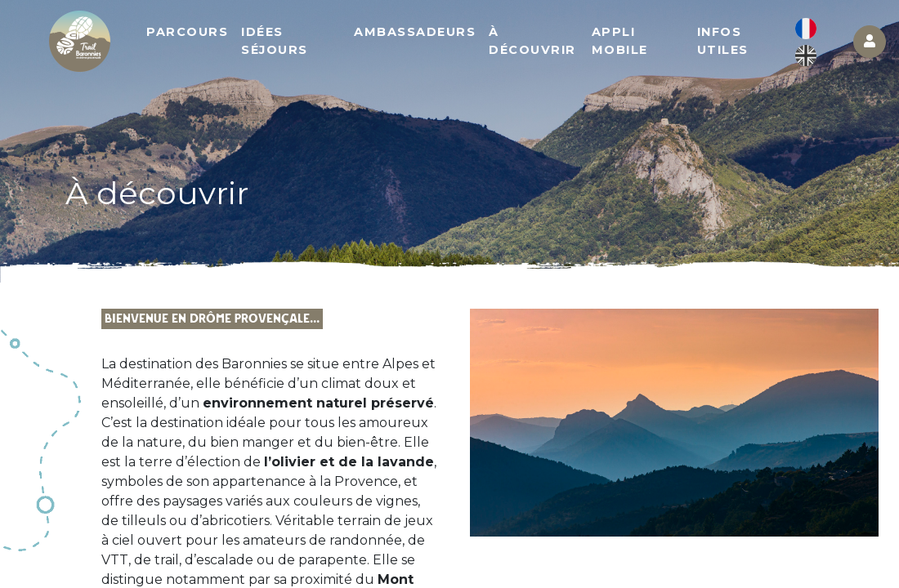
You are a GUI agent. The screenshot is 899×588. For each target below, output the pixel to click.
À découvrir (532, 41)
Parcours (187, 32)
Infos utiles (723, 41)
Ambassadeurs (415, 32)
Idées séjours (275, 41)
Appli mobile (620, 41)
